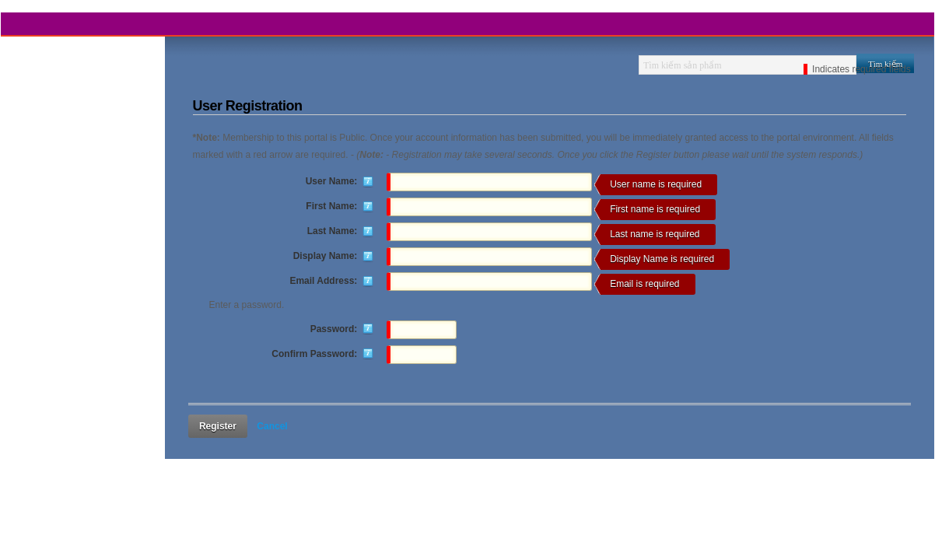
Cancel (272, 426)
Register (218, 426)
